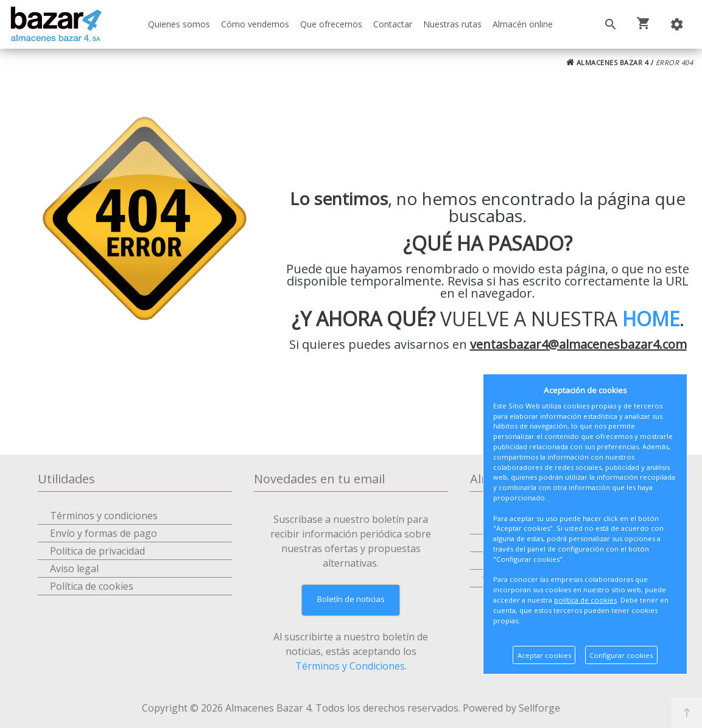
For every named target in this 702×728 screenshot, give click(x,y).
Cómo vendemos (255, 24)
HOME (651, 319)
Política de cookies (92, 586)
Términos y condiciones (104, 516)
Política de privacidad (97, 551)
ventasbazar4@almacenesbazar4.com (578, 344)
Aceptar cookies (544, 655)
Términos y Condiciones (350, 666)
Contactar (393, 24)
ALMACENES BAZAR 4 (608, 62)
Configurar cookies (621, 655)
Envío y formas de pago (104, 533)
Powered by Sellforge (511, 708)
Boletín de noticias (351, 599)
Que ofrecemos (331, 24)
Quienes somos (179, 24)
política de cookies (585, 600)
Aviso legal (74, 569)
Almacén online (523, 24)
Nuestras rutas (452, 24)
